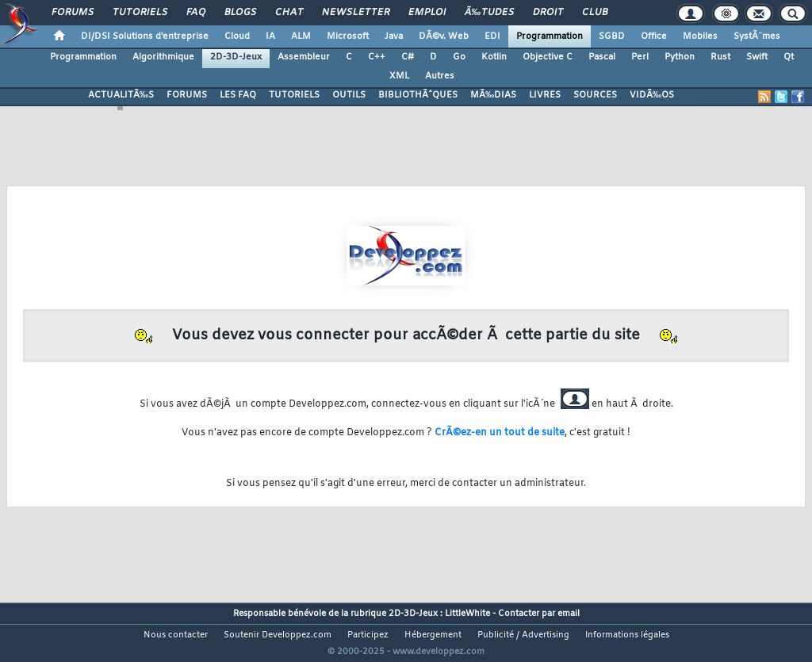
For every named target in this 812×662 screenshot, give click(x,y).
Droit (548, 13)
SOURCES (595, 95)
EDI (492, 36)
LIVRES (545, 95)
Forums (73, 13)
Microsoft (348, 36)
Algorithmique (163, 57)
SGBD (612, 36)
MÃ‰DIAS (493, 95)
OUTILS (349, 95)
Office (654, 36)
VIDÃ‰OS (652, 95)
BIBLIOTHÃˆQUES (418, 95)
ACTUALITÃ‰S (121, 95)
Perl (640, 57)
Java (394, 36)
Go (459, 57)
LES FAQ (238, 95)
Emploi (427, 13)
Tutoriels (140, 13)
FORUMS (187, 95)
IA (270, 36)
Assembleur (304, 57)
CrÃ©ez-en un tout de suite (500, 433)
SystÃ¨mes (757, 36)
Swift (757, 57)
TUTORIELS (294, 95)
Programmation (550, 36)
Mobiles (700, 36)
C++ (377, 57)
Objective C (548, 57)
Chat (289, 13)
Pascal (602, 57)
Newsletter (356, 13)
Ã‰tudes (489, 13)
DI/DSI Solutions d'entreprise (145, 36)
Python (680, 57)
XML (399, 76)
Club (595, 13)
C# (408, 57)
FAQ (196, 13)
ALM (301, 36)
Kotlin (494, 57)
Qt (789, 57)
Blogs (240, 13)
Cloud (237, 36)
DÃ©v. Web (444, 36)
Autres (440, 76)
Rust (720, 57)
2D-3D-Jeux (236, 57)
